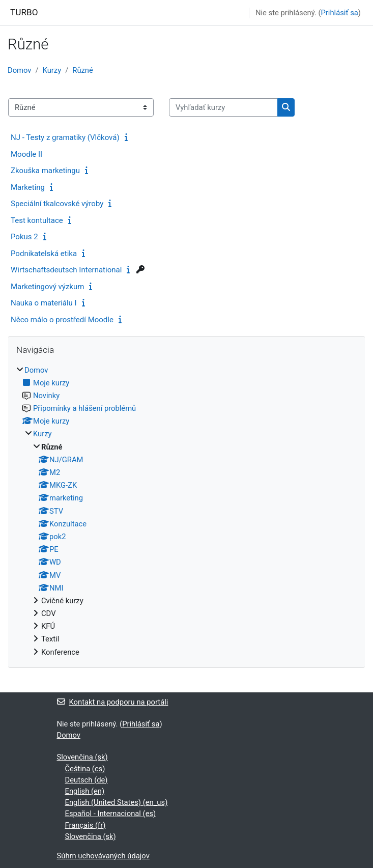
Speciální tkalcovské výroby (57, 204)
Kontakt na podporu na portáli (113, 702)
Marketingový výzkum (47, 287)
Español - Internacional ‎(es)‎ (111, 814)
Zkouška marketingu (45, 171)
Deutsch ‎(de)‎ (87, 780)
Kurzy (52, 70)
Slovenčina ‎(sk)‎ (82, 757)
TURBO (24, 12)
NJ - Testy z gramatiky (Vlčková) (65, 137)
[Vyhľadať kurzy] (223, 107)
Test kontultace (37, 220)
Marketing (28, 187)
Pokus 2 (24, 237)
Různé (83, 70)
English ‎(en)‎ (85, 791)
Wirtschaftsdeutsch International (66, 270)
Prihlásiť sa (340, 13)
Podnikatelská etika (44, 254)
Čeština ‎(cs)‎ (85, 769)
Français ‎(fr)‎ (85, 825)
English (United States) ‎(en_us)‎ (117, 802)
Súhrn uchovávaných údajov (103, 856)
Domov (20, 70)
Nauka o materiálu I (44, 303)
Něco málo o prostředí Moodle (62, 320)
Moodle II (26, 154)
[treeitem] (186, 511)
